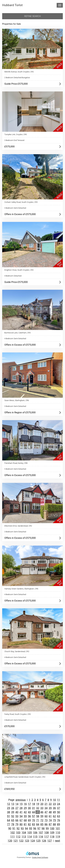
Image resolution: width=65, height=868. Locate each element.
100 (52, 828)
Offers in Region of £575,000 (20, 412)
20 (42, 804)
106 (35, 832)
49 (54, 812)
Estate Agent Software (40, 857)
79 (17, 824)
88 (54, 824)
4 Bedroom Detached (13, 276)
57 (34, 816)
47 (46, 812)
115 (35, 837)
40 (17, 812)
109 (52, 832)
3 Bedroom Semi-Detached (15, 208)
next (57, 841)
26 (13, 808)
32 (38, 808)
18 (34, 804)
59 (42, 816)
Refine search (33, 16)
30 (29, 808)
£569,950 (10, 789)
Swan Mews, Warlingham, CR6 (17, 400)
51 (8, 816)
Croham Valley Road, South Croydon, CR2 (21, 202)
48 (50, 812)
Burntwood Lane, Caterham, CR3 (17, 333)
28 (21, 808)
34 (46, 808)
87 (50, 824)
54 (21, 816)
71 (38, 820)
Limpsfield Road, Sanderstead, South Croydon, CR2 (25, 777)
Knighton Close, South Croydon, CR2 (19, 270)
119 (58, 837)
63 (59, 816)
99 (47, 828)
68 (25, 820)
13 (13, 804)
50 (59, 812)
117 (46, 837)
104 (24, 832)
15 (21, 804)
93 (22, 828)
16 (25, 804)
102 (13, 832)
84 (38, 824)
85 (42, 824)
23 (54, 804)
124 (33, 841)
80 (21, 824)
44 (34, 812)
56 (29, 816)
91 (14, 828)
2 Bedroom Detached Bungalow (17, 78)
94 (26, 828)
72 (42, 820)
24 (59, 804)
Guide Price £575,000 (16, 84)
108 (46, 832)
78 (13, 824)
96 (35, 828)
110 (58, 832)
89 (59, 824)
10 (54, 800)
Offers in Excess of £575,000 (20, 214)
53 (17, 816)
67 (21, 820)
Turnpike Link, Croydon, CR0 (16, 134)
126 (44, 841)
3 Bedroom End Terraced (14, 140)
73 (46, 820)
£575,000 (10, 146)
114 (29, 837)
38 (8, 812)
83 (34, 824)
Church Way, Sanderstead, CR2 (17, 651)
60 (46, 816)
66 (17, 820)
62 (54, 816)
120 (10, 841)
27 (17, 808)
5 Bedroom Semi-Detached (15, 469)
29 (25, 808)
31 (34, 808)
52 (13, 816)
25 (8, 808)
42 (25, 812)
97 (39, 828)
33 (42, 808)
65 (13, 820)
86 (46, 824)
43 (29, 812)
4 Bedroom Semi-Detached (15, 339)
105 (29, 832)
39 (13, 812)
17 (29, 804)
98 (43, 828)
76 (59, 820)
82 (29, 824)
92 (18, 828)
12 (8, 804)
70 (34, 820)
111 (13, 837)
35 (50, 808)
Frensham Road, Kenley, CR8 (16, 463)
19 (38, 804)
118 (52, 837)
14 (17, 804)
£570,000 (10, 726)
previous (21, 800)
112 (18, 837)
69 (29, 820)
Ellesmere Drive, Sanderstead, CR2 (18, 526)
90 (10, 828)
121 (16, 841)
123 (27, 841)
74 (50, 820)
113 (24, 837)
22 (50, 804)
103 (18, 832)
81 (25, 824)
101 (58, 828)
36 (54, 808)
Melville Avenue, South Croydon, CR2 (19, 72)
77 (8, 824)
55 (25, 816)
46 (42, 812)
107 (41, 832)
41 (21, 812)
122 (21, 841)
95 (30, 828)
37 (59, 808)
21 (46, 804)
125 (38, 841)
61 (50, 816)
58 (38, 816)
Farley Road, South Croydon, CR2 (18, 714)
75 (54, 820)
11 (59, 800)
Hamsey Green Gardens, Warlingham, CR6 (21, 589)
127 (50, 841)
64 (8, 820)
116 (41, 837)
